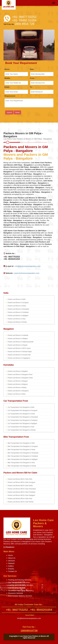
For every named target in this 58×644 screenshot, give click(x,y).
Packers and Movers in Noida (17, 306)
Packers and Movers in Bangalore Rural (20, 375)
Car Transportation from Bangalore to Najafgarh (22, 423)
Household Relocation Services (20, 590)
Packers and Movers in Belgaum (18, 384)
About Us (12, 558)
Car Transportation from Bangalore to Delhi (21, 407)
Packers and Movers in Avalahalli (18, 335)
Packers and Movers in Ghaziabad (18, 309)
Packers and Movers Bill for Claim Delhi (20, 479)
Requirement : (10, 96)
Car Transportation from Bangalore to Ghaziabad (23, 417)
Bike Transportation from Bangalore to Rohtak (22, 466)
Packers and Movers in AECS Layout (19, 348)
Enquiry (11, 569)
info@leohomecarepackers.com (28, 266)
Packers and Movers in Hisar (17, 319)
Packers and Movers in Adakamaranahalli (21, 342)
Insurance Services (16, 593)
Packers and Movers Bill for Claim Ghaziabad (22, 489)
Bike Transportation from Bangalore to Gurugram (23, 446)
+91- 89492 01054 (24, 20)
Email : (7, 87)
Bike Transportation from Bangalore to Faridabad (23, 456)
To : (31, 87)
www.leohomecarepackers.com (27, 273)
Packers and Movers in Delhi (17, 299)
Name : (7, 69)
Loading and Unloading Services (21, 585)
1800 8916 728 (24, 24)
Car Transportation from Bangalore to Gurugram (22, 410)
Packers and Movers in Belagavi (18, 381)
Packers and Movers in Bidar (17, 394)
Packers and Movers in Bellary (17, 388)
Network (11, 563)
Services (12, 561)
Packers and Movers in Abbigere (18, 339)
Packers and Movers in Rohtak (17, 322)
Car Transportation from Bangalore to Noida (21, 414)
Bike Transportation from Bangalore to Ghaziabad (23, 453)
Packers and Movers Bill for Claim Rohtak (21, 502)
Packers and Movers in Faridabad (18, 312)
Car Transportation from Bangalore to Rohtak (22, 430)
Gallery (11, 566)
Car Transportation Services (19, 582)
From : (33, 78)
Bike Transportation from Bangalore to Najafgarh (23, 459)
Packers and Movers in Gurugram (18, 303)
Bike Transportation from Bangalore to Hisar (21, 463)
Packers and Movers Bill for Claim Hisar (20, 499)
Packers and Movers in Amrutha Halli (19, 355)
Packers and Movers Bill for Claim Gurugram (21, 482)
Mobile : (8, 78)
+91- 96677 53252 (24, 17)
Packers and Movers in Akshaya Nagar (20, 352)
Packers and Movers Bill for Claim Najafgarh (21, 495)
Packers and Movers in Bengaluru (18, 391)
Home (10, 555)
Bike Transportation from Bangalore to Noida (21, 450)
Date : (32, 69)
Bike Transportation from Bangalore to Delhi (21, 443)
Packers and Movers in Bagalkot (18, 371)
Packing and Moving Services (20, 580)
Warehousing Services (17, 588)
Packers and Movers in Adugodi (17, 345)
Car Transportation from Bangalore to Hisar (21, 427)
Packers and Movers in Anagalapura (19, 358)
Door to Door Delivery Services (20, 596)
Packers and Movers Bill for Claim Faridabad (21, 492)
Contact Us (12, 571)
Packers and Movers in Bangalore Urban (20, 378)
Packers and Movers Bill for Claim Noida (20, 486)
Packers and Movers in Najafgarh (18, 316)
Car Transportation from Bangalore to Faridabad (22, 420)
